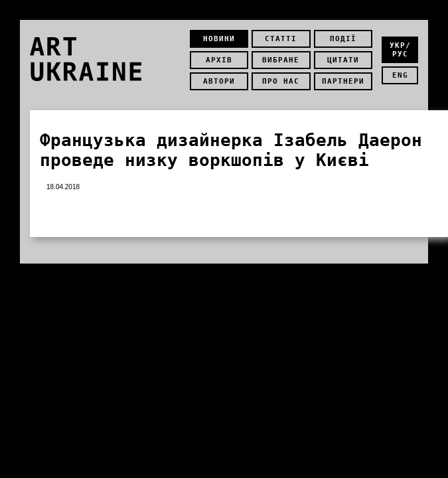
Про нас (281, 81)
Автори (219, 81)
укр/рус (400, 50)
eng (400, 75)
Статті (281, 39)
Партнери (343, 81)
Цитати (343, 60)
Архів (219, 60)
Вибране (281, 60)
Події (343, 39)
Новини (219, 39)
